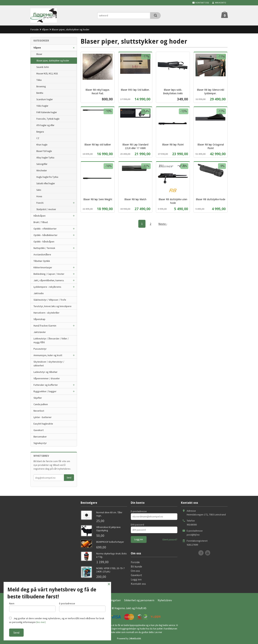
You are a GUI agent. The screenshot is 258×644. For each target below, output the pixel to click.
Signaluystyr (40, 443)
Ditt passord (137, 525)
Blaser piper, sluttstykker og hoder (53, 61)
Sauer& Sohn (43, 67)
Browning (41, 86)
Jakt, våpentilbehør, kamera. (49, 280)
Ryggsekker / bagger (45, 391)
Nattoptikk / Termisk (44, 248)
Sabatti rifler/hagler (46, 183)
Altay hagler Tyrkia (45, 158)
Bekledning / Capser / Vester (49, 274)
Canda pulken (41, 404)
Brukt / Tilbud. (41, 222)
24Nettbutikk (135, 639)
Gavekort (39, 430)
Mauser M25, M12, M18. (47, 74)
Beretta (40, 93)
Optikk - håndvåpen (44, 242)
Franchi (40, 203)
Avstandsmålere (42, 254)
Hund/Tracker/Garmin (45, 326)
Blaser (39, 54)
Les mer (158, 632)
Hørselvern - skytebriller (46, 313)
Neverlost (39, 411)
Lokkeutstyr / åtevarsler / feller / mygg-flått (51, 340)
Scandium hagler (45, 99)
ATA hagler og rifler (45, 125)
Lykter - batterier (43, 417)
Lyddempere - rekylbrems (47, 287)
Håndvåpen (40, 216)
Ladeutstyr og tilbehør (46, 372)
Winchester (42, 171)
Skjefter (38, 398)
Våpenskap (39, 319)
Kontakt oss (138, 584)
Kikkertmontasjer (43, 267)
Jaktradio (39, 293)
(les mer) (41, 622)
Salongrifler (42, 164)
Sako (39, 190)
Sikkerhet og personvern (139, 600)
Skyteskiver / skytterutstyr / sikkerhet (49, 364)
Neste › (163, 224)
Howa (39, 196)
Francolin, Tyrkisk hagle (48, 119)
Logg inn (136, 579)
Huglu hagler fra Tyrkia (47, 177)
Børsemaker (40, 437)
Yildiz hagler (42, 106)
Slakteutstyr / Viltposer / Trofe (50, 300)
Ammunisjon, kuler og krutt (48, 355)
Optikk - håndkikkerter (46, 235)
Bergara (40, 132)
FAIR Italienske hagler (47, 112)
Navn (32, 607)
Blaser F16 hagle (44, 151)
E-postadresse (139, 511)
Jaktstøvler (40, 332)
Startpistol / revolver (46, 209)
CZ (38, 138)
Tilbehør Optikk (42, 261)
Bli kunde (136, 566)
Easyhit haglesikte (43, 424)
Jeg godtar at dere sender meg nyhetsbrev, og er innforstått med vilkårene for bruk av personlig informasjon (57, 620)
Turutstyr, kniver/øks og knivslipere (52, 306)
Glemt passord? (170, 540)
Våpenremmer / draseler (47, 378)
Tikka (39, 80)
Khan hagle (42, 145)
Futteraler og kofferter (46, 385)
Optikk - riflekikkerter (45, 229)
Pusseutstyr (40, 349)
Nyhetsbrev (165, 600)
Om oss (135, 571)
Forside (35, 29)
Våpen (37, 48)
